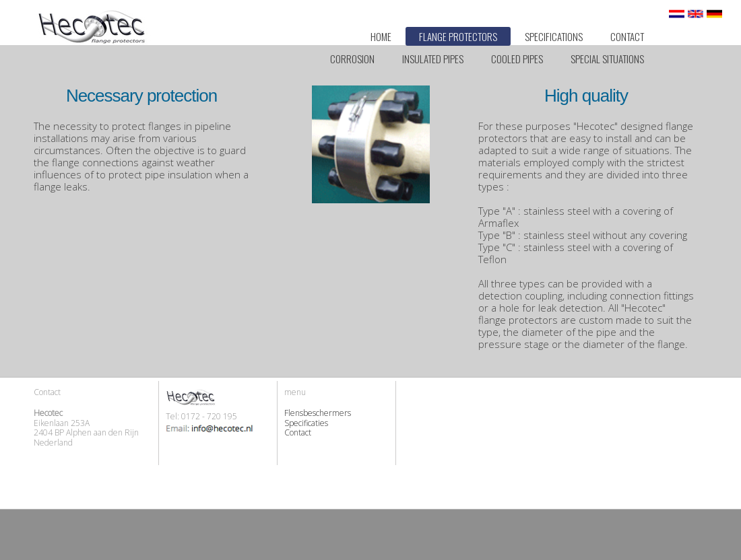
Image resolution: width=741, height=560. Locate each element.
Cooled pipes (517, 59)
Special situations (607, 59)
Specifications (554, 36)
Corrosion (352, 59)
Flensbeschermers (318, 413)
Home (381, 36)
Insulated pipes (433, 59)
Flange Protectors (458, 36)
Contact (627, 36)
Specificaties (306, 423)
